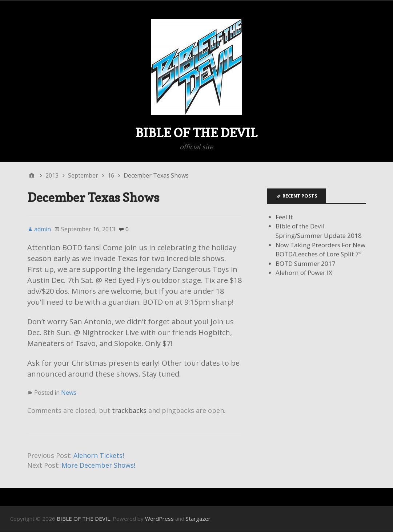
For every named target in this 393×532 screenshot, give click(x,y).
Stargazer (198, 519)
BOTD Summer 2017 (306, 263)
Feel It (284, 217)
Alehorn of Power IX (304, 273)
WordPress (159, 519)
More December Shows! (98, 465)
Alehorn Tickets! (99, 455)
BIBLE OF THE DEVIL (196, 133)
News (69, 393)
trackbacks (129, 410)
